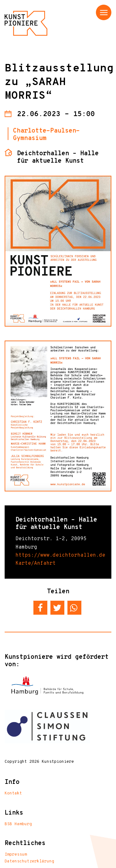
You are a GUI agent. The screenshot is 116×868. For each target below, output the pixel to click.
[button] (40, 608)
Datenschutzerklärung (29, 861)
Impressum (16, 855)
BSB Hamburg (18, 824)
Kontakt (13, 793)
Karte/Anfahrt (36, 563)
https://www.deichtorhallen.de (60, 555)
